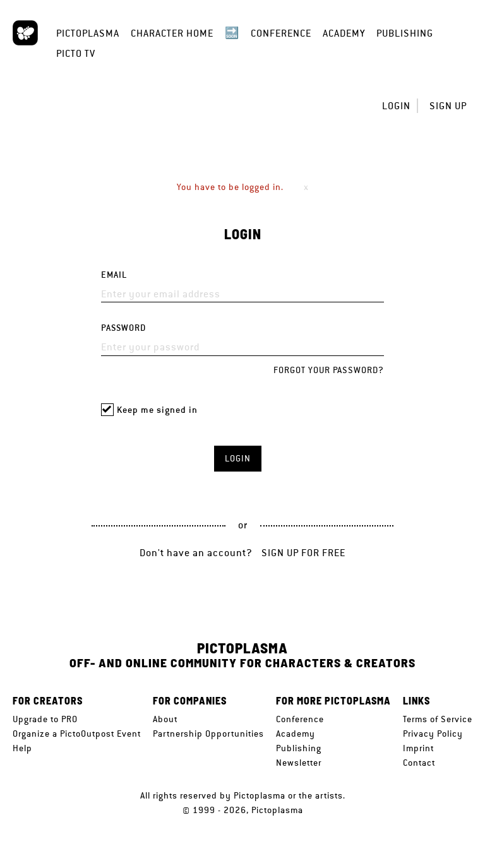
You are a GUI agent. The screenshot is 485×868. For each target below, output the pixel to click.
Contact (419, 763)
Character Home (172, 33)
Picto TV (76, 53)
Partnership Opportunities (208, 734)
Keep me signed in (157, 410)
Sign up (448, 106)
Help (22, 748)
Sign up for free (303, 553)
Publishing (405, 33)
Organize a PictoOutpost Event (77, 734)
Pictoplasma (88, 33)
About (165, 719)
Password (123, 328)
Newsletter (299, 763)
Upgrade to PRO (45, 719)
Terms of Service (438, 719)
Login (396, 106)
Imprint (418, 748)
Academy (344, 33)
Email (114, 275)
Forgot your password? (329, 370)
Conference (281, 33)
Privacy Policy (433, 734)
